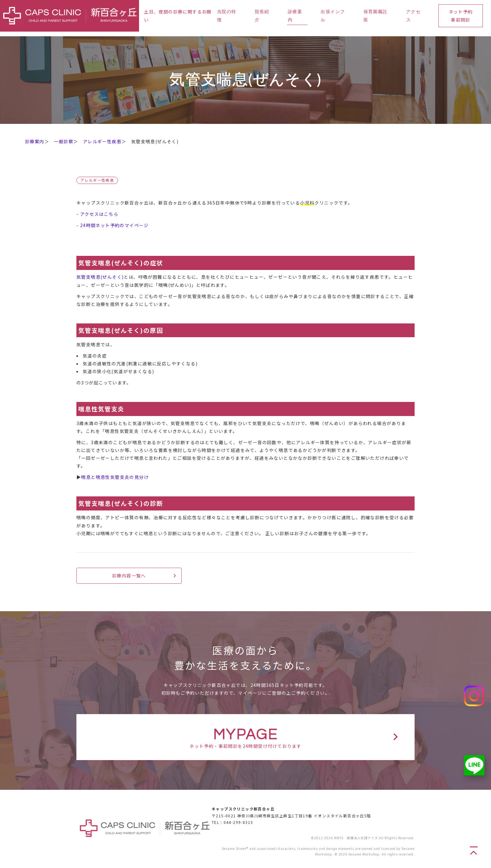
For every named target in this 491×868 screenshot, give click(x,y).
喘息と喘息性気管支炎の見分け (115, 477)
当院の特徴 (227, 16)
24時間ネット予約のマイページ (114, 225)
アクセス (413, 16)
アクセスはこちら (99, 214)
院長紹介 (262, 16)
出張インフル (333, 16)
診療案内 (295, 16)
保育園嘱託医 (376, 16)
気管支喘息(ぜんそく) (100, 277)
